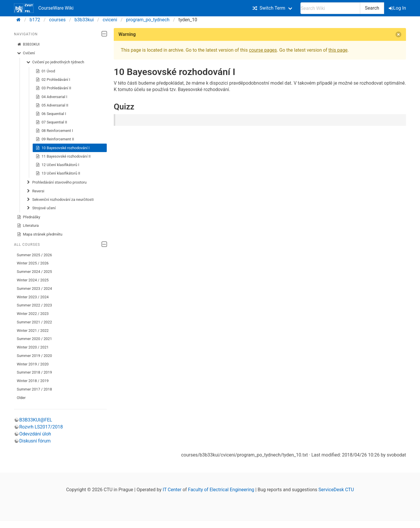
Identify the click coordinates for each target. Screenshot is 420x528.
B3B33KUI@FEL (36, 420)
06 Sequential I (51, 114)
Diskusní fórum (35, 441)
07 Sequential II (51, 122)
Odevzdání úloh (35, 434)
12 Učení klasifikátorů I (57, 165)
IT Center (172, 490)
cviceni (110, 20)
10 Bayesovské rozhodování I (63, 148)
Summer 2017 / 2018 (35, 389)
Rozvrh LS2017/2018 (41, 427)
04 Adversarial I (51, 97)
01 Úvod (45, 71)
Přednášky (29, 217)
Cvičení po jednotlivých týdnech (55, 62)
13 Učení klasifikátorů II (58, 173)
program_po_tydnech (148, 20)
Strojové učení (41, 208)
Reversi (35, 191)
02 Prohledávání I (53, 80)
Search (372, 8)
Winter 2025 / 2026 (33, 263)
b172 (35, 20)
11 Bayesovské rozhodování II (63, 156)
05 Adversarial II (52, 105)
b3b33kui (84, 20)
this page (338, 50)
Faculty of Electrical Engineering (221, 490)
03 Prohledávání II (53, 88)
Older (21, 398)
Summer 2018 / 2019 (35, 372)
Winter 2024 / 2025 (33, 280)
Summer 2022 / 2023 (35, 305)
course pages (263, 50)
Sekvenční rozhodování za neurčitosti (60, 200)
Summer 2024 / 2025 (35, 272)
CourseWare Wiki (44, 8)
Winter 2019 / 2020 (33, 364)
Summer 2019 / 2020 (35, 356)
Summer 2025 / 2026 (35, 255)
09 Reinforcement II (55, 139)
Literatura (28, 226)
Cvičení (26, 53)
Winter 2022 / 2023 (33, 314)
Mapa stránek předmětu (40, 234)
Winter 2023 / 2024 (33, 297)
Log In (398, 8)
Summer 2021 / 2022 (35, 322)
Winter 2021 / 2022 (33, 331)
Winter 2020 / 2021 (33, 347)
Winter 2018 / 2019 (33, 381)
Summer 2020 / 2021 (35, 339)
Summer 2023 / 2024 (35, 289)
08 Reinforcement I (54, 131)
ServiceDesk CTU (336, 490)
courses (57, 20)
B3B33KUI (28, 44)
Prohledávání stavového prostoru (56, 182)
